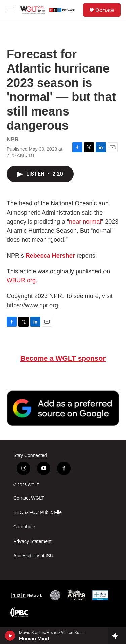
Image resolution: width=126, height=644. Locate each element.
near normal (85, 222)
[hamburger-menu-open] (11, 10)
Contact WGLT (29, 498)
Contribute (24, 527)
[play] (10, 636)
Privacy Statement (33, 541)
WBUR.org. (22, 280)
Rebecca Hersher (50, 256)
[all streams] (117, 636)
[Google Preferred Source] (63, 408)
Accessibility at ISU (33, 556)
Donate (105, 10)
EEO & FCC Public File (38, 513)
